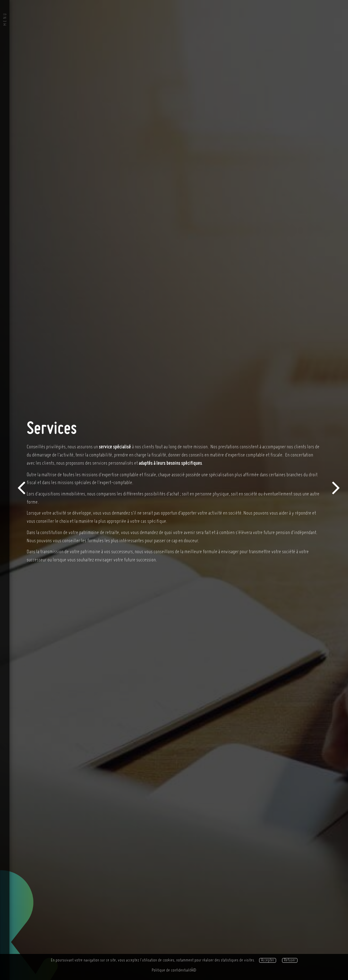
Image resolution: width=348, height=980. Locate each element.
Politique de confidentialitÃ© (174, 970)
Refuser (290, 960)
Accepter (268, 960)
